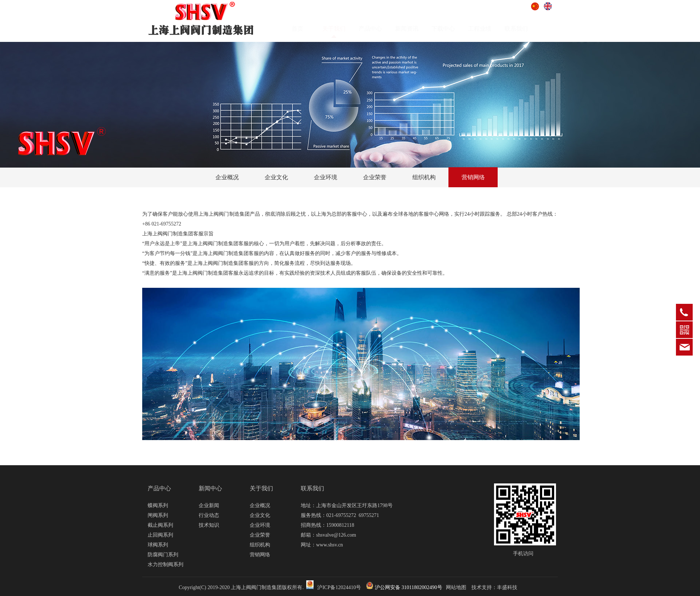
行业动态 (209, 515)
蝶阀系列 (158, 505)
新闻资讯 (414, 29)
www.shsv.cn (330, 545)
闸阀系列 (158, 515)
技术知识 (209, 525)
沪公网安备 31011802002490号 (404, 587)
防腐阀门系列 (163, 555)
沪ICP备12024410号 (339, 587)
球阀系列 (158, 545)
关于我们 (261, 488)
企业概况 (227, 177)
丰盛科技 (507, 587)
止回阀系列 (160, 535)
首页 (304, 29)
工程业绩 (487, 29)
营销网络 (473, 177)
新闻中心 (210, 488)
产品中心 (377, 29)
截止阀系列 (160, 525)
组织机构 (424, 177)
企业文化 (276, 177)
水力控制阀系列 (166, 564)
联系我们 (523, 29)
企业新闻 (209, 505)
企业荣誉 (375, 177)
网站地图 (456, 587)
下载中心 (450, 29)
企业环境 (326, 177)
